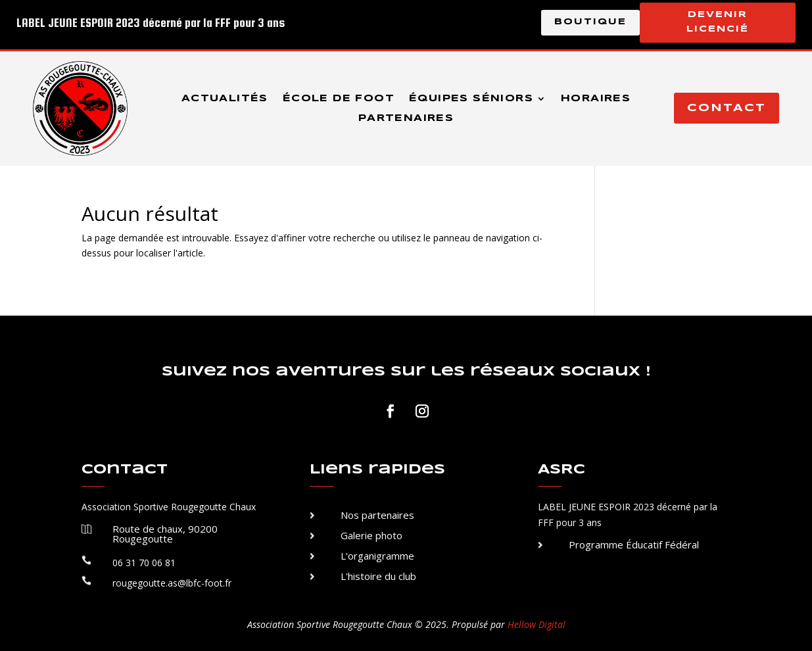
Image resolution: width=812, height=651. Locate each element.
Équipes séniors (471, 99)
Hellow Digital (537, 624)
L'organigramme (377, 556)
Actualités (225, 99)
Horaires (596, 99)
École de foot (339, 99)
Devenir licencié (718, 22)
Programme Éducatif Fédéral (634, 544)
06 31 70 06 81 (144, 563)
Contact (727, 108)
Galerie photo (371, 535)
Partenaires (406, 118)
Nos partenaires (377, 515)
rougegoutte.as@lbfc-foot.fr (172, 583)
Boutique (590, 22)
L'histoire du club (378, 576)
